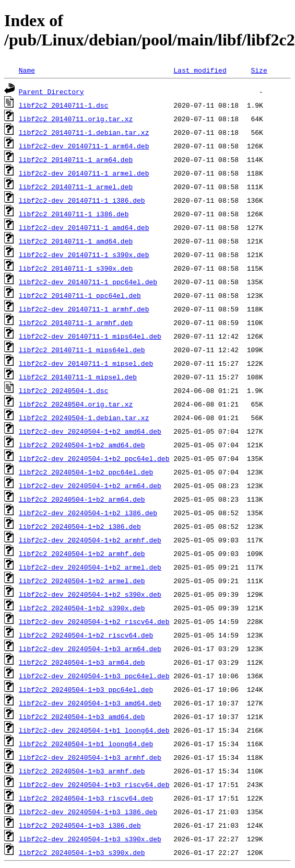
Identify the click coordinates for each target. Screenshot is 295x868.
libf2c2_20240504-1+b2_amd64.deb (82, 445)
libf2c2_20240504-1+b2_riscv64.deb (86, 635)
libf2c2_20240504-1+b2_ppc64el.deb (86, 472)
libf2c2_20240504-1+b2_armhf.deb (82, 553)
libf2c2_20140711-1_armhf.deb (76, 322)
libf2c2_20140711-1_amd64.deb (76, 241)
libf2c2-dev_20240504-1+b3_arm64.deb (90, 649)
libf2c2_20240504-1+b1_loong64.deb (86, 744)
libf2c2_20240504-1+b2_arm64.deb (82, 499)
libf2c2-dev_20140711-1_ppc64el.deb (88, 282)
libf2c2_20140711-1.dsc (64, 105)
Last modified (200, 70)
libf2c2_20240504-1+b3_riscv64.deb (86, 798)
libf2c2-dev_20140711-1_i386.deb (82, 200)
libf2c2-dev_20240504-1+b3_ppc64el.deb (94, 676)
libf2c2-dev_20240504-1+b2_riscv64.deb (94, 621)
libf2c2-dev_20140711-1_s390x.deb (84, 254)
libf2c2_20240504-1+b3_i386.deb (80, 825)
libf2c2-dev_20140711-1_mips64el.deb (90, 336)
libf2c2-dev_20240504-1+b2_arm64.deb (90, 485)
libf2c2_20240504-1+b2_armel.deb (82, 581)
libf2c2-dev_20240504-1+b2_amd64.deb (90, 431)
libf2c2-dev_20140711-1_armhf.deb (84, 309)
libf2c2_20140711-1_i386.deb (74, 214)
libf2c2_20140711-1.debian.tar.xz (84, 132)
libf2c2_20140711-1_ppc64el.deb (80, 295)
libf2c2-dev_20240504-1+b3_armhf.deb (90, 757)
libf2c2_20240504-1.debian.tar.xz (84, 418)
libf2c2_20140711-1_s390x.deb (76, 268)
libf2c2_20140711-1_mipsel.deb (78, 377)
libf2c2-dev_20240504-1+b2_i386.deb (88, 513)
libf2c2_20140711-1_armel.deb (76, 187)
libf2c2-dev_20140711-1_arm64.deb (84, 146)
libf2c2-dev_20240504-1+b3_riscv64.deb (94, 784)
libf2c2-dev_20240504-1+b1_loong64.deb (94, 730)
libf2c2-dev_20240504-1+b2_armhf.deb (90, 540)
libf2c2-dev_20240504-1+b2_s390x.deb (90, 594)
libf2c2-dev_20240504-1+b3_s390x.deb (90, 839)
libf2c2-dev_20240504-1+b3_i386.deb (88, 812)
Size (259, 70)
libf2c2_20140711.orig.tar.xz (76, 119)
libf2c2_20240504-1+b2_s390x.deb (82, 608)
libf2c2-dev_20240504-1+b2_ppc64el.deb (94, 458)
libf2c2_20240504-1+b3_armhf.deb (82, 771)
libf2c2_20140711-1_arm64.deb (76, 159)
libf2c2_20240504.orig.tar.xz (76, 404)
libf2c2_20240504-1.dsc (64, 390)
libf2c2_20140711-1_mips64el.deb (82, 350)
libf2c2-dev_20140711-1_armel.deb (84, 173)
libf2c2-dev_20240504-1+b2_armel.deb (90, 567)
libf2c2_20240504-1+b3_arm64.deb (82, 662)
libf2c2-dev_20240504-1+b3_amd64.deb (90, 703)
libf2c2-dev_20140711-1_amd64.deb (84, 227)
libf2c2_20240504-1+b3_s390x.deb (82, 852)
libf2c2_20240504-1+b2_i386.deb (80, 526)
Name (27, 70)
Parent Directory (51, 91)
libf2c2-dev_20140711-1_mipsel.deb (86, 363)
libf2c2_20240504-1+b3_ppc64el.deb (86, 689)
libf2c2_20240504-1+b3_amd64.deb (82, 716)
